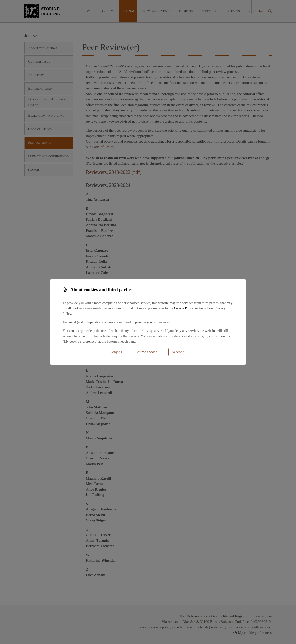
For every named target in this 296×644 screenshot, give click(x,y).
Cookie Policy (184, 308)
